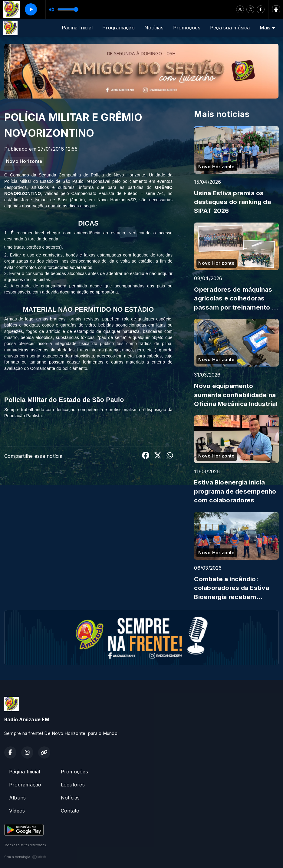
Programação (118, 28)
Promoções (187, 28)
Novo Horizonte (24, 161)
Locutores (73, 785)
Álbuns (17, 798)
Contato (70, 811)
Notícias (154, 28)
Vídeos (17, 811)
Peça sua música (230, 28)
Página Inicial (77, 28)
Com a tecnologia (25, 857)
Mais (267, 28)
